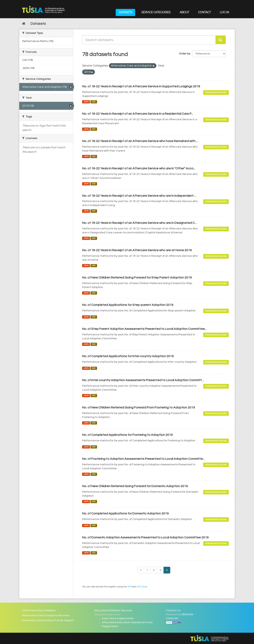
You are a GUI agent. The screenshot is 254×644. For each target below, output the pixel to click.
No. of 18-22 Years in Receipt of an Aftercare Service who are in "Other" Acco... (139, 168)
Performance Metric (216, 92)
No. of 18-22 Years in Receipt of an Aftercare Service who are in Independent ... (139, 196)
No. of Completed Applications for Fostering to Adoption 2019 (127, 435)
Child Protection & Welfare (39, 611)
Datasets (125, 12)
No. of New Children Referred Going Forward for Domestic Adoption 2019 (135, 486)
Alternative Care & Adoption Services (46, 615)
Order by (185, 54)
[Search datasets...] (149, 40)
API (129, 587)
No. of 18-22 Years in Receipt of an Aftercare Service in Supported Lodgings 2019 (141, 86)
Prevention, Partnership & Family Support (48, 620)
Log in (224, 12)
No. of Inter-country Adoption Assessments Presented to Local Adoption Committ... (143, 380)
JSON (86, 102)
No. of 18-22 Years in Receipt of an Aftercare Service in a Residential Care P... (138, 114)
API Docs (142, 587)
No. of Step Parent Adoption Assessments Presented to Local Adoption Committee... (144, 329)
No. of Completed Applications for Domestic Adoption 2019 (125, 513)
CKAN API (172, 618)
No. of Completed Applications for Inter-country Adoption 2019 (128, 356)
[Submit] (221, 40)
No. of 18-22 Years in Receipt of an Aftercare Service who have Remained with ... (140, 141)
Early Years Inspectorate (118, 618)
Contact (204, 12)
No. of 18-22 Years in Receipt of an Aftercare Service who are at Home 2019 (137, 250)
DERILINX (187, 614)
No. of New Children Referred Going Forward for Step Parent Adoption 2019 (137, 278)
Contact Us (173, 611)
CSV (94, 102)
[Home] (24, 24)
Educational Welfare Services (113, 611)
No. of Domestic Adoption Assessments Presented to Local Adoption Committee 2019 (145, 537)
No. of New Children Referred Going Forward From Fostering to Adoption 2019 (139, 407)
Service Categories (156, 12)
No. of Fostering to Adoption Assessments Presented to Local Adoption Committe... (143, 459)
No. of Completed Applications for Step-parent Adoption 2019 (128, 305)
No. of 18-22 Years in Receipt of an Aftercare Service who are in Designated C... (139, 223)
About (184, 12)
